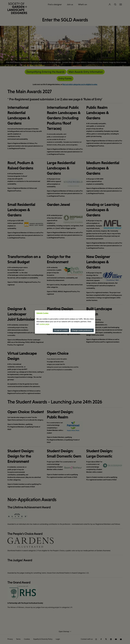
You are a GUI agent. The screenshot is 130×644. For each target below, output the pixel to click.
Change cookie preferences (82, 330)
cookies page (44, 324)
